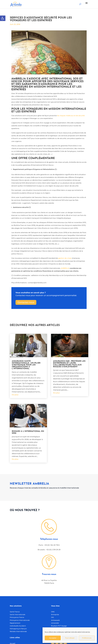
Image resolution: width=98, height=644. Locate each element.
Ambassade (55, 620)
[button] (3, 18)
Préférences (87, 638)
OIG (53, 617)
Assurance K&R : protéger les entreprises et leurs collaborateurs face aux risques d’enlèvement (69, 364)
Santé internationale (18, 615)
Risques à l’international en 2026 (28, 432)
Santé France (15, 612)
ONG (53, 612)
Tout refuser (70, 638)
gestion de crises (65, 258)
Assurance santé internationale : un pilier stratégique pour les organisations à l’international (26, 365)
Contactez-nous (26, 302)
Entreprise (55, 615)
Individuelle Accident (18, 626)
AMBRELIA (65, 268)
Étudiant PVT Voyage (59, 626)
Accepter (53, 638)
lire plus (15, 395)
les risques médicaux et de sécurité (71, 116)
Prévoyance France (17, 617)
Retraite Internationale (18, 631)
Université (55, 623)
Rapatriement (15, 623)
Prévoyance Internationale (20, 620)
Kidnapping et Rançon (18, 629)
